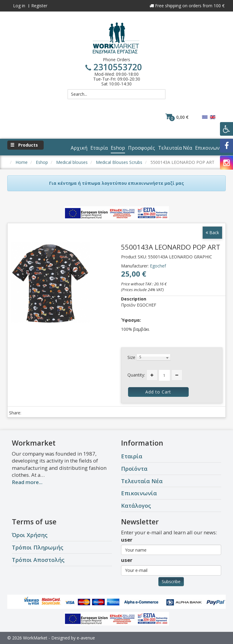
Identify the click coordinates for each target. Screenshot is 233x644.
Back (212, 232)
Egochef (158, 266)
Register (39, 6)
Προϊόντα (134, 468)
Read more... (27, 482)
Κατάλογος (136, 505)
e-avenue (86, 638)
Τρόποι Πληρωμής (38, 547)
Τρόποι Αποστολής (38, 560)
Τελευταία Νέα (142, 481)
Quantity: (136, 375)
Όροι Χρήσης (30, 535)
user (127, 540)
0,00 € (177, 117)
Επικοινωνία (139, 493)
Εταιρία (132, 456)
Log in (19, 6)
